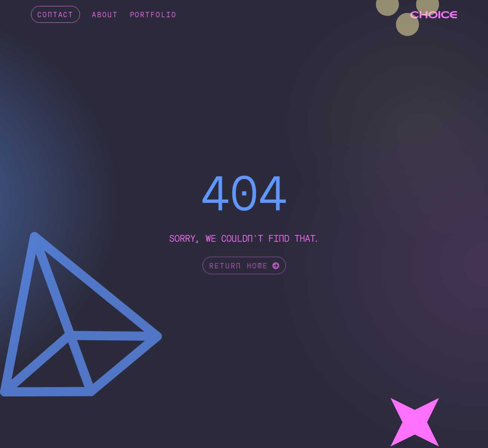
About (105, 14)
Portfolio (153, 14)
